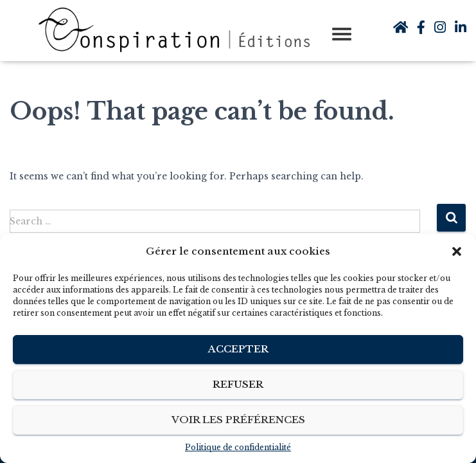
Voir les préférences (238, 420)
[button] (457, 251)
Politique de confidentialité (238, 447)
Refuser (238, 384)
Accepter (238, 349)
